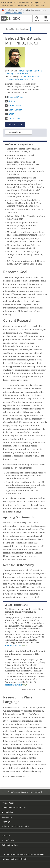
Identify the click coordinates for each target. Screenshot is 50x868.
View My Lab (15, 124)
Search (37, 19)
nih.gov (40, 5)
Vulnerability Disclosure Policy (15, 826)
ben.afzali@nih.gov (17, 97)
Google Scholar (15, 110)
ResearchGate (15, 105)
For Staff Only (8, 840)
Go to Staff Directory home (18, 29)
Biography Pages (17, 132)
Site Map (6, 836)
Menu (46, 19)
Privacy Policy (8, 803)
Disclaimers (7, 817)
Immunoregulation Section (30, 71)
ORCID (11, 114)
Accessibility (7, 812)
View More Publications (33, 689)
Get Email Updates (10, 845)
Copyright (6, 822)
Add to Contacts (15, 118)
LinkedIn (12, 101)
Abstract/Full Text (13, 646)
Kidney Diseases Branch (18, 74)
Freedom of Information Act (14, 808)
